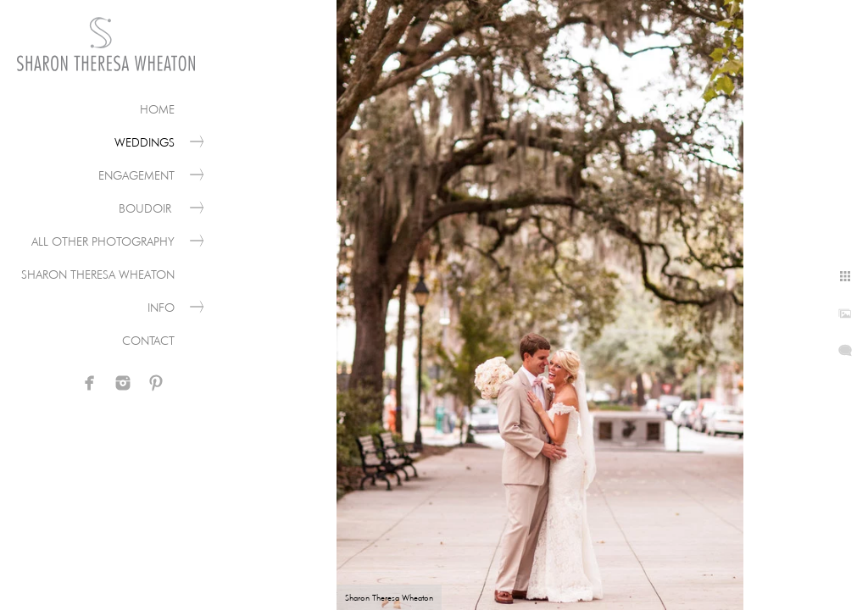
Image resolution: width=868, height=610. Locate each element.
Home (157, 109)
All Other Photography (103, 241)
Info (161, 308)
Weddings (145, 142)
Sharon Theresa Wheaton (98, 274)
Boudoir (147, 208)
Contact (148, 341)
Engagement (136, 175)
